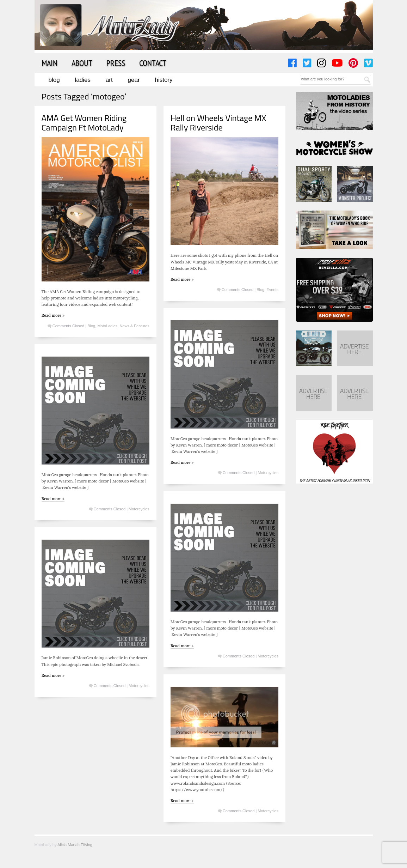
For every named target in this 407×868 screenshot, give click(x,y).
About (82, 63)
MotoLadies (107, 326)
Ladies (83, 80)
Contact (153, 63)
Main (50, 63)
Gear (134, 80)
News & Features (134, 326)
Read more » (53, 315)
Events (272, 290)
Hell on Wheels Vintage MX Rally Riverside (218, 122)
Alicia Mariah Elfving (75, 845)
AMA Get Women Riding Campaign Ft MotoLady (84, 122)
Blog (54, 80)
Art (109, 80)
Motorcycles (268, 473)
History (164, 80)
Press (116, 63)
